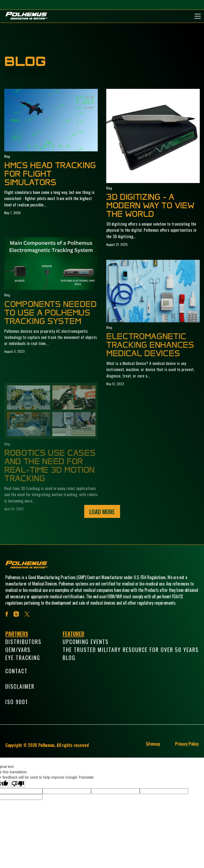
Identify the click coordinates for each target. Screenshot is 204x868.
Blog (69, 658)
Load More (102, 512)
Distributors (23, 642)
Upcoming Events (86, 642)
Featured (73, 634)
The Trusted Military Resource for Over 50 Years (131, 650)
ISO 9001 (17, 702)
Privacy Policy (187, 744)
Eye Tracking (23, 658)
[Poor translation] (18, 784)
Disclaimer (20, 686)
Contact (16, 671)
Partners (17, 634)
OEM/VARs (18, 650)
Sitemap (153, 744)
